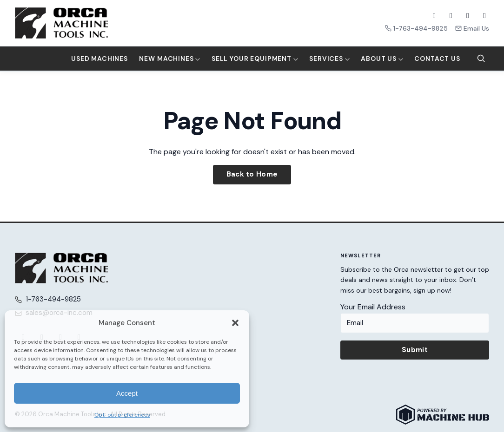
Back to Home (252, 174)
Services (329, 59)
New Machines (169, 59)
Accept (127, 393)
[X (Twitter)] (451, 16)
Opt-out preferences (122, 415)
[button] (235, 323)
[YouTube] (468, 16)
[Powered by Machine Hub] (443, 415)
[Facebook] (434, 16)
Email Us (472, 28)
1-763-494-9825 (416, 28)
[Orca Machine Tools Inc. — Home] (61, 23)
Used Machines (99, 59)
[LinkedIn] (484, 16)
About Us (382, 59)
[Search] (481, 59)
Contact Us (437, 59)
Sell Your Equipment (255, 59)
